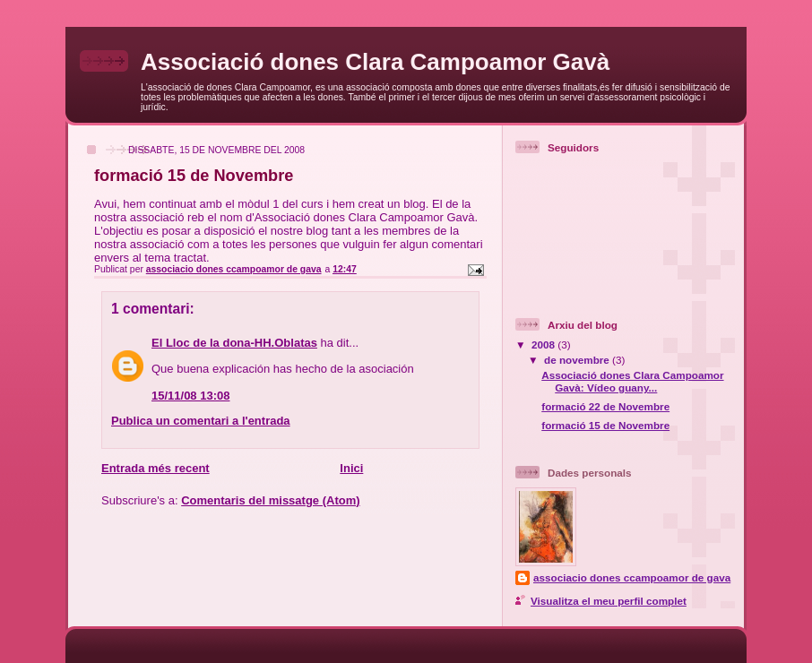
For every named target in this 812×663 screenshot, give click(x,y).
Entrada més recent (155, 468)
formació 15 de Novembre (605, 425)
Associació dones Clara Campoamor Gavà (375, 62)
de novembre (578, 360)
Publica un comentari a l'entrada (201, 421)
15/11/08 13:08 (190, 396)
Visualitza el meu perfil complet (609, 601)
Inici (351, 468)
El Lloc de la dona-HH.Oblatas (234, 343)
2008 (544, 344)
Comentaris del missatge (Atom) (270, 500)
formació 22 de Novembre (605, 406)
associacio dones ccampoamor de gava (632, 577)
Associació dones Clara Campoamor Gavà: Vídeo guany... (632, 381)
